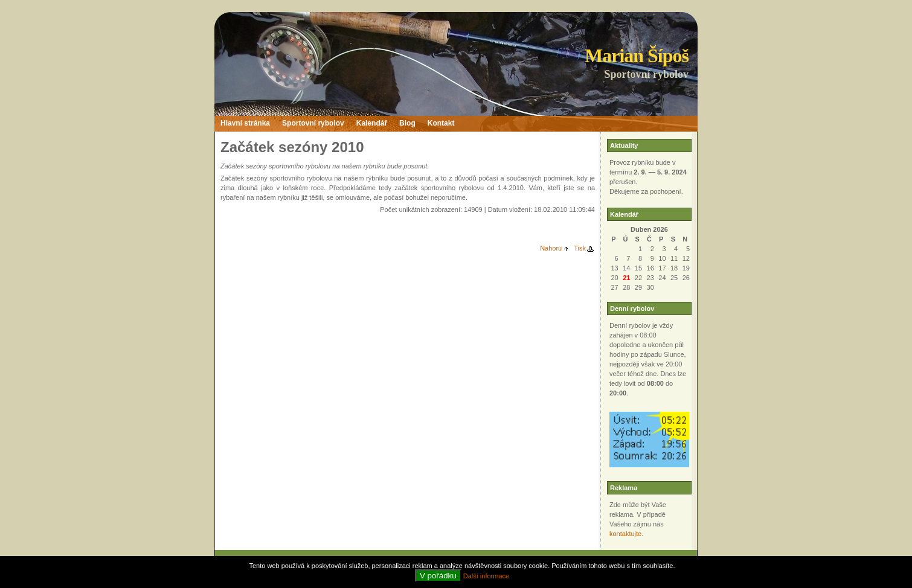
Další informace (486, 576)
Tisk (580, 248)
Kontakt (441, 123)
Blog (407, 123)
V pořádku (438, 576)
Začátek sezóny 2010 (292, 147)
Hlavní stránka (245, 123)
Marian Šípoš (637, 56)
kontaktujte (625, 534)
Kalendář (372, 123)
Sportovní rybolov (313, 123)
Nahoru (551, 248)
